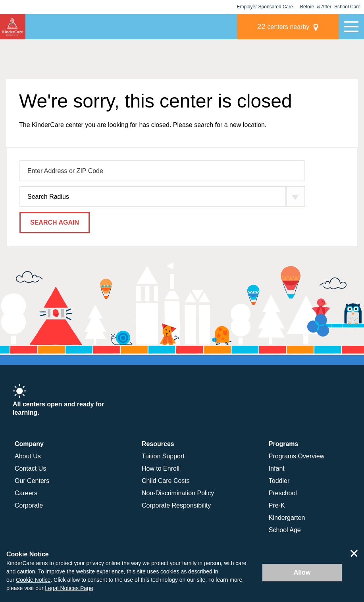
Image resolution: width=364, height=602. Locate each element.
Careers (26, 493)
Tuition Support (163, 456)
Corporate (29, 505)
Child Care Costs (166, 481)
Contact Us (30, 468)
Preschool (283, 493)
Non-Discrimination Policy (178, 493)
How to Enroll (161, 468)
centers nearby (283, 26)
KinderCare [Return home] (13, 27)
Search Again (55, 222)
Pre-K (277, 505)
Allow (302, 572)
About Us (28, 456)
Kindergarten (287, 518)
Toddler (279, 481)
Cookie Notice (33, 580)
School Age (285, 530)
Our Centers (32, 481)
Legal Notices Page (69, 588)
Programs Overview (297, 456)
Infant (277, 468)
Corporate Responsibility (176, 505)
